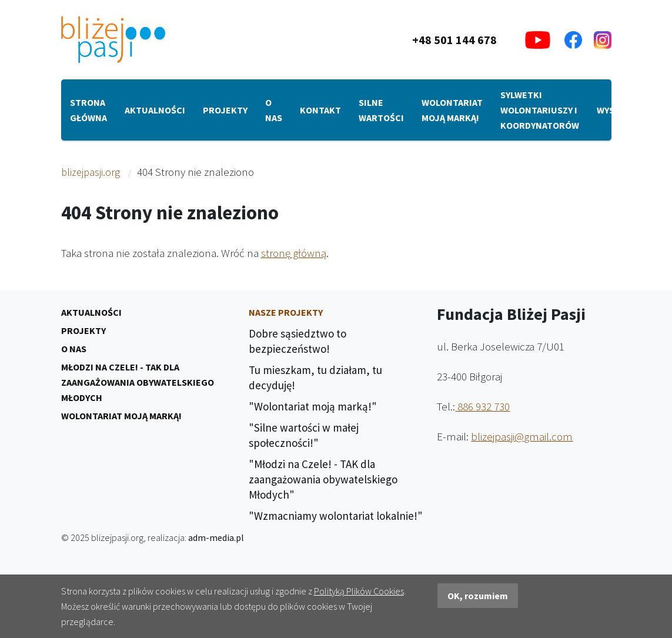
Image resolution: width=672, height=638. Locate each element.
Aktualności (155, 110)
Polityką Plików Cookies (359, 591)
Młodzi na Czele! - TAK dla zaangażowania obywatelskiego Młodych (138, 382)
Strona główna (88, 110)
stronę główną (294, 253)
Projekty (225, 110)
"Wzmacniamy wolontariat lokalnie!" (336, 516)
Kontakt (320, 110)
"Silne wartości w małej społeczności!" (304, 435)
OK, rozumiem (478, 596)
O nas (274, 110)
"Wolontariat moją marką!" (313, 406)
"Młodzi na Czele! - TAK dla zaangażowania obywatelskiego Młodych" (323, 479)
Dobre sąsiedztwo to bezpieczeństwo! (297, 341)
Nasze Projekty (286, 312)
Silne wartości (381, 110)
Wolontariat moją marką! (452, 110)
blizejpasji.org (91, 172)
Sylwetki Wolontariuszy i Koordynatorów (540, 110)
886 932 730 (482, 406)
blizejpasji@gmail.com (522, 436)
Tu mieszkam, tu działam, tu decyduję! (315, 378)
